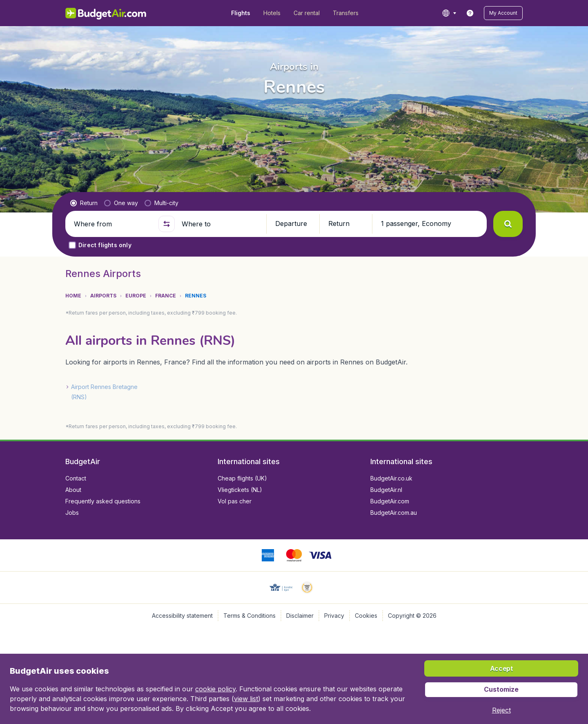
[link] (470, 13)
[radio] (84, 203)
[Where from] (113, 224)
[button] (503, 13)
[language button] (449, 13)
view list (246, 699)
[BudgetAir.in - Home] (106, 13)
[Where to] (220, 224)
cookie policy (215, 689)
